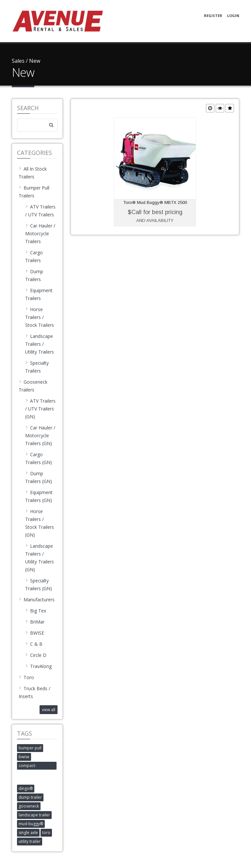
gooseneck (29, 806)
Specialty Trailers (37, 367)
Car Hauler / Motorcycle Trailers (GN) (40, 435)
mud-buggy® (31, 824)
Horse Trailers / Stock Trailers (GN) (40, 523)
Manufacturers (37, 600)
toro (46, 833)
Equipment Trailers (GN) (39, 496)
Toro (26, 677)
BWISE (35, 633)
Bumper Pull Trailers (34, 192)
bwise (24, 757)
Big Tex (36, 611)
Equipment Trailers (39, 294)
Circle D (36, 655)
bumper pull (30, 748)
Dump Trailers (34, 275)
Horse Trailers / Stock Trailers (40, 317)
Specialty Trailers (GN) (39, 584)
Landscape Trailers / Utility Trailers (40, 344)
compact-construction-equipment (31, 766)
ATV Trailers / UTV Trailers (40, 211)
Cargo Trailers (34, 256)
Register (213, 16)
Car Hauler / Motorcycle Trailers (40, 234)
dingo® (26, 788)
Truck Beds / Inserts (34, 692)
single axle (28, 833)
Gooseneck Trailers (33, 386)
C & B (34, 644)
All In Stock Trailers (33, 173)
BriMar (35, 622)
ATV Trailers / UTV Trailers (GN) (40, 409)
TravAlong (38, 666)
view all (49, 710)
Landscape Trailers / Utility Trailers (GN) (40, 558)
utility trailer (30, 841)
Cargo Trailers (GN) (39, 458)
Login (233, 16)
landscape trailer (34, 815)
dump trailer (30, 797)
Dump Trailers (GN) (39, 477)
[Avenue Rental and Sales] (58, 20)
